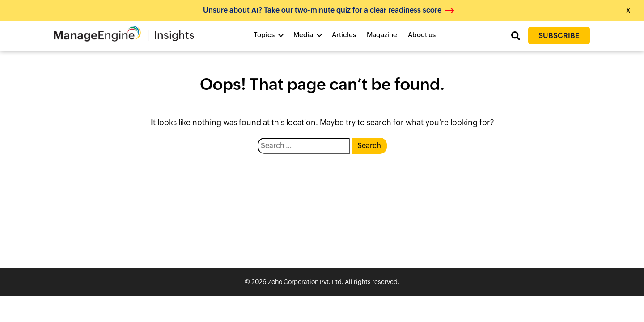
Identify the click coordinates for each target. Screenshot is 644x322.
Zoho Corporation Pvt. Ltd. (306, 282)
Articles (344, 35)
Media (303, 35)
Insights (174, 35)
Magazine (382, 35)
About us (422, 35)
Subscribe (559, 36)
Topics (264, 35)
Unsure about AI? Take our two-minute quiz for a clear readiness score (322, 10)
